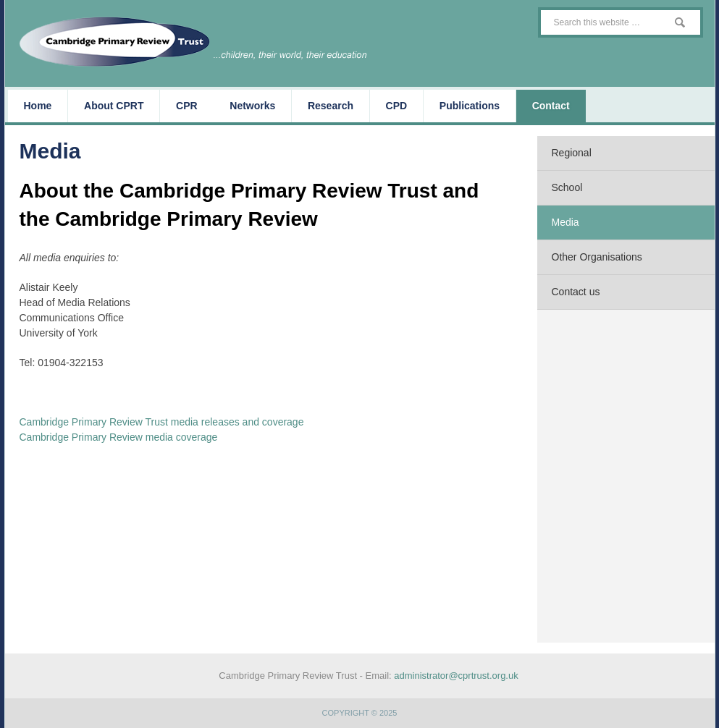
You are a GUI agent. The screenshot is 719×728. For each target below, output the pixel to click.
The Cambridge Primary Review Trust (201, 42)
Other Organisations (597, 257)
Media (565, 222)
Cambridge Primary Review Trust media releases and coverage (162, 422)
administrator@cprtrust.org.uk (456, 676)
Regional (572, 153)
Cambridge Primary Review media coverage (119, 437)
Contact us (576, 292)
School (567, 187)
